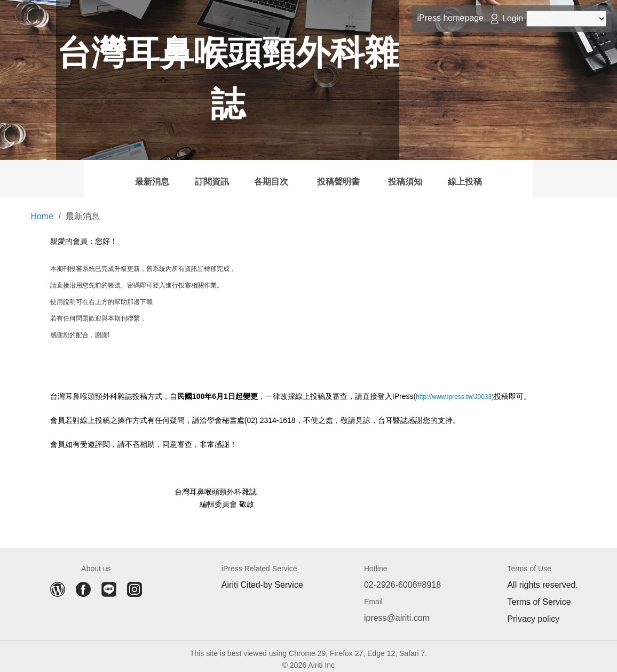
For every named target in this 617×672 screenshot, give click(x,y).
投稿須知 (441, 176)
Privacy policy (533, 614)
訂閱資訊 (176, 176)
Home (42, 211)
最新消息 (93, 176)
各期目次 (257, 176)
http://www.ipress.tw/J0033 (454, 391)
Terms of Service (539, 597)
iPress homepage (450, 18)
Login (513, 18)
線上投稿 (524, 176)
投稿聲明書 (350, 176)
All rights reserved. (543, 580)
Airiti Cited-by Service (262, 580)
